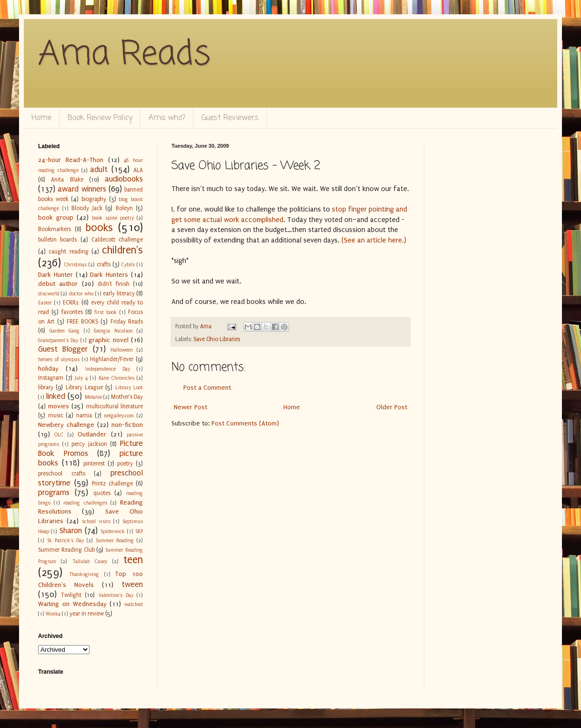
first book (105, 312)
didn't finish (113, 284)
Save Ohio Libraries (217, 339)
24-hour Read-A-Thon (71, 160)
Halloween (122, 350)
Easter (45, 303)
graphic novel (108, 340)
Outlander (92, 434)
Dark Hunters (109, 275)
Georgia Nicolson (113, 331)
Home (41, 118)
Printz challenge (112, 484)
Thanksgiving (84, 574)
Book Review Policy (100, 118)
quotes (102, 493)
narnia (84, 415)
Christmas (75, 265)
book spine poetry (113, 218)
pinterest (94, 464)
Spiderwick (113, 531)
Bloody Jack (87, 208)
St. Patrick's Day (65, 541)
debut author (58, 284)
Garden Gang (65, 331)
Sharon (71, 531)
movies (59, 406)
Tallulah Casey (90, 561)
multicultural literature (115, 406)
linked (55, 396)
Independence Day (108, 369)
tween (132, 585)
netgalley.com (119, 416)
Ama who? (167, 118)
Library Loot (129, 388)
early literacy (119, 293)
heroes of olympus (59, 359)
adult (99, 170)
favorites (72, 312)
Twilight (71, 595)
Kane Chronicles (116, 378)
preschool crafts (62, 474)
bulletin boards (57, 240)
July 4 (81, 378)
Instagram (51, 378)
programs (54, 493)
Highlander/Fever (112, 359)
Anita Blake (67, 180)
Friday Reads (127, 322)
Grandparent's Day (58, 340)
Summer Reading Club (66, 550)
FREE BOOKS (82, 322)
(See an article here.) (374, 240)
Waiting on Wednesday (72, 604)
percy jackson (89, 444)
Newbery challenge (66, 425)
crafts (104, 264)
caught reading (68, 252)
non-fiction (127, 425)
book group (56, 217)
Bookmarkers (55, 229)
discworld (49, 294)
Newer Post (190, 407)
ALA (138, 170)
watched (134, 604)
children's (122, 250)
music (56, 415)
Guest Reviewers (230, 118)
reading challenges (85, 503)
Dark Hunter (55, 275)
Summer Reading (115, 541)
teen (133, 560)
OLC (59, 435)
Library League (84, 387)
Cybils (128, 265)
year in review (87, 614)
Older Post (392, 407)
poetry (125, 464)
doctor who (81, 294)
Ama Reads (124, 55)
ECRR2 (71, 303)
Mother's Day (127, 397)
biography (94, 199)
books (99, 228)
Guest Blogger (63, 349)
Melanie (93, 397)
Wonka (53, 614)
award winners (82, 189)
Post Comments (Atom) (245, 423)
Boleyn (124, 208)
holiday (48, 369)
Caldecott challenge (117, 240)
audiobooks (124, 179)
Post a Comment (207, 388)
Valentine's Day (116, 595)
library (46, 387)
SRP (139, 531)
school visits (96, 521)
